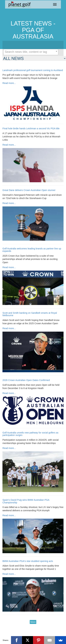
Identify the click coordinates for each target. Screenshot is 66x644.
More (33, 622)
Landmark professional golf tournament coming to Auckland (33, 70)
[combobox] (31, 52)
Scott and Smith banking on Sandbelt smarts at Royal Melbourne (30, 314)
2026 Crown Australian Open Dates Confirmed (26, 380)
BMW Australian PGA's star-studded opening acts (28, 561)
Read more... (9, 83)
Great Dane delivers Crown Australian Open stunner (29, 190)
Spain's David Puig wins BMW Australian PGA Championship (26, 501)
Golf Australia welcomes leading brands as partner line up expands (32, 250)
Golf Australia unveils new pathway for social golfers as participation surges (30, 434)
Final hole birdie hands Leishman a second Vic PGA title (31, 129)
